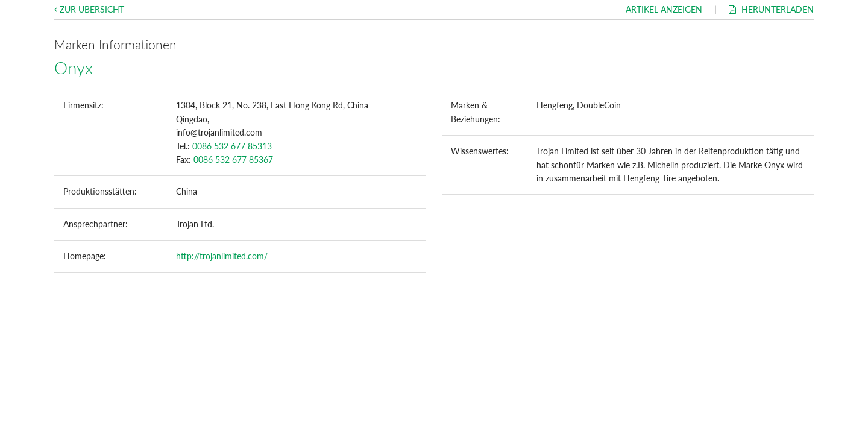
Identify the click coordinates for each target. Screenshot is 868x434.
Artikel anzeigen (664, 9)
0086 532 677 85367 (233, 159)
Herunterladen (771, 9)
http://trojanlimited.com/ (222, 256)
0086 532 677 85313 (232, 146)
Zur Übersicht (89, 9)
